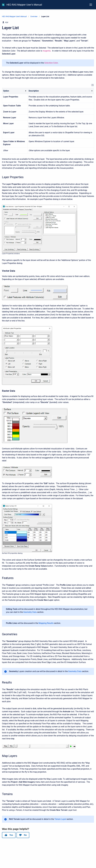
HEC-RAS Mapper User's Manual (24, 5)
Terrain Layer (60, 819)
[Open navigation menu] (91, 5)
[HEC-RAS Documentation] (3, 5)
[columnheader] (15, 91)
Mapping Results (46, 623)
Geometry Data (30, 612)
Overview (34, 16)
